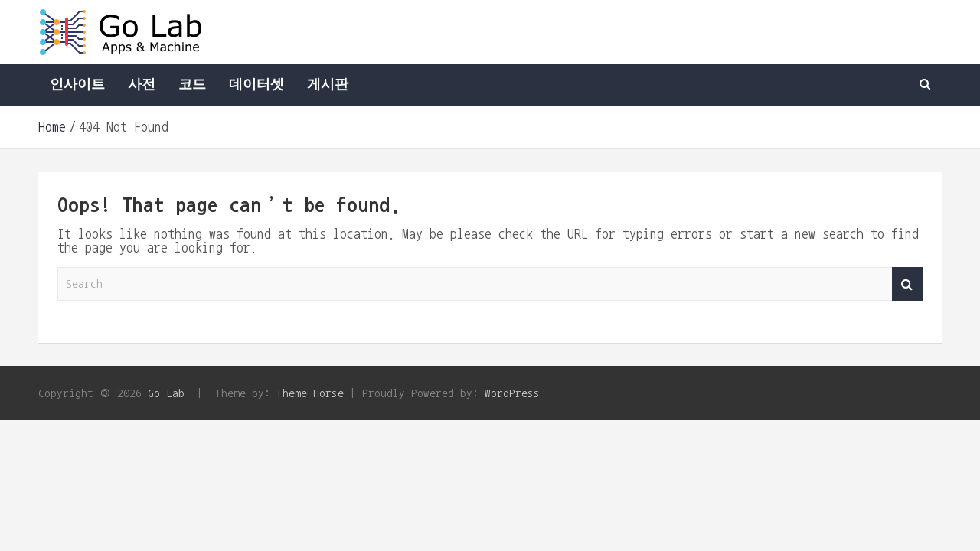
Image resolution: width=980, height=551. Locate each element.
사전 (142, 85)
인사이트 (77, 85)
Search (907, 284)
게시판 (328, 85)
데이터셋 (256, 85)
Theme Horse (310, 393)
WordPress (512, 393)
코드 (192, 85)
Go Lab (166, 393)
